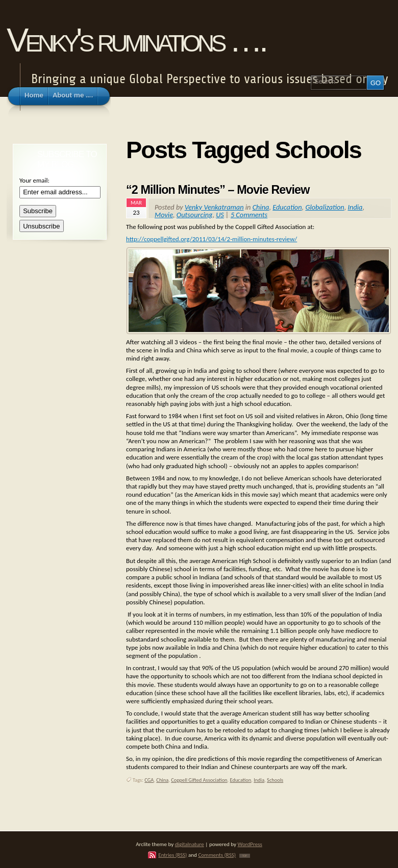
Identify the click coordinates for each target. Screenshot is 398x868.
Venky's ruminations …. (136, 40)
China (261, 207)
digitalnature (190, 844)
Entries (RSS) (172, 855)
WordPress (250, 844)
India (355, 207)
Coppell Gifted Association (199, 780)
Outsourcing (195, 215)
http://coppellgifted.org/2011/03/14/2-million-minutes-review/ (212, 239)
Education (287, 207)
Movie (164, 215)
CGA (149, 780)
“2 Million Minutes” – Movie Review (218, 190)
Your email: (34, 180)
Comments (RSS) (217, 855)
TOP (245, 856)
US (220, 215)
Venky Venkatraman (214, 207)
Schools (275, 780)
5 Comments (249, 215)
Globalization (325, 207)
